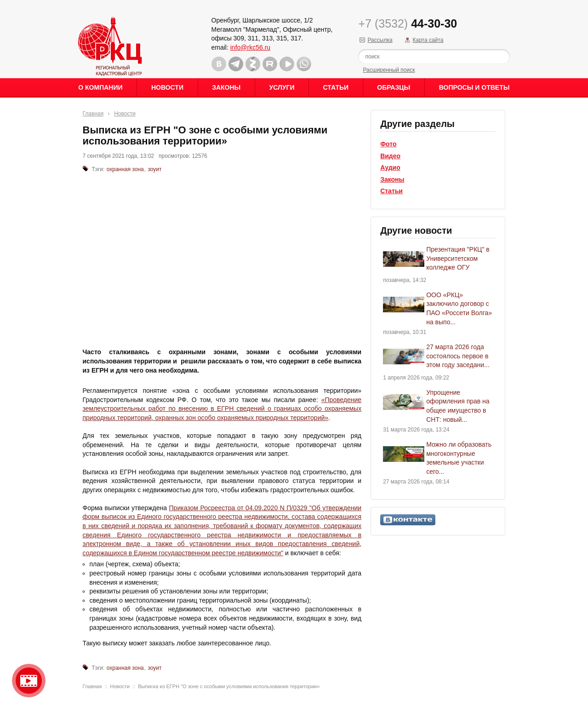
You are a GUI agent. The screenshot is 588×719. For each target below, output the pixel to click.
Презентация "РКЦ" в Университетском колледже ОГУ (458, 258)
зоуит (154, 169)
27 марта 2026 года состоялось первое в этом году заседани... (458, 356)
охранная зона (125, 169)
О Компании (100, 87)
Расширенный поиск (389, 70)
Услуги (282, 87)
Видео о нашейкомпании (29, 681)
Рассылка (380, 40)
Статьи (336, 87)
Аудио (390, 167)
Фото (388, 144)
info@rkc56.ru (250, 47)
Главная (93, 114)
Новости (167, 87)
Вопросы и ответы (474, 87)
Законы (226, 87)
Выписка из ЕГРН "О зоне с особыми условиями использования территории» (229, 686)
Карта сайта (428, 40)
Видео (390, 156)
